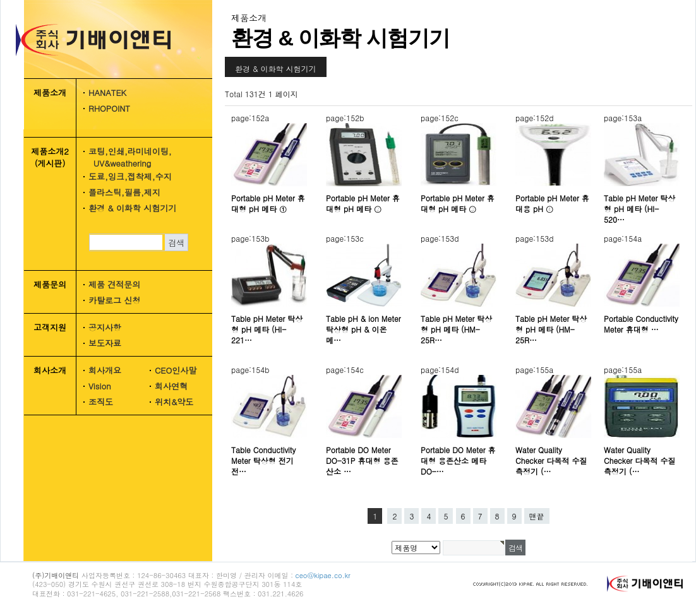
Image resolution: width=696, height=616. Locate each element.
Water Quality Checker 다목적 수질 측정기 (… (551, 460)
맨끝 (537, 516)
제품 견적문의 (114, 284)
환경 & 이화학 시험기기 (132, 208)
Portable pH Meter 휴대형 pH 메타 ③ (458, 203)
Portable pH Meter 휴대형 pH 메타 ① (268, 203)
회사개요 (105, 370)
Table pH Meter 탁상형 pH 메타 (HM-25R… (456, 329)
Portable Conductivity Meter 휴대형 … (641, 324)
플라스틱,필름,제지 (124, 192)
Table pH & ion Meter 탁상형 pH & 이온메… (363, 329)
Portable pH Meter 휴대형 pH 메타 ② (363, 203)
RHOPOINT (109, 108)
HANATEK (107, 92)
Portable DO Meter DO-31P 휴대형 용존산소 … (362, 460)
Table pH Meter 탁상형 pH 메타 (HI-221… (267, 329)
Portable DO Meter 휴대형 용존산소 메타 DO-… (458, 460)
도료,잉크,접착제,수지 (130, 176)
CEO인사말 (176, 370)
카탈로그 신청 (114, 300)
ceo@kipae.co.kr (323, 575)
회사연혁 (171, 386)
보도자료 (105, 343)
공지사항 (105, 327)
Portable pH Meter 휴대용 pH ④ (552, 203)
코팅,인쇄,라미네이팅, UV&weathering (126, 157)
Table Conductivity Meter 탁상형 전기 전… (263, 460)
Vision (100, 386)
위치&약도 (174, 402)
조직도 (101, 402)
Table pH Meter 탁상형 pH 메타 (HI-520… (639, 209)
